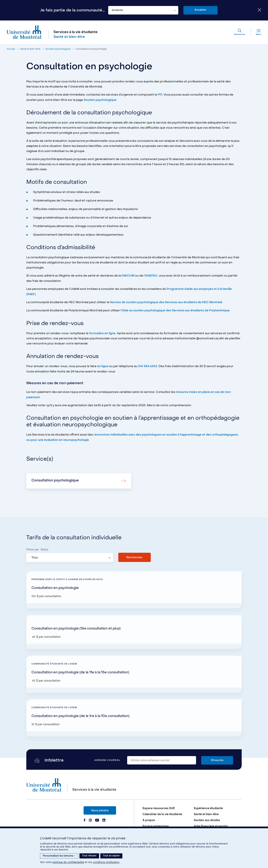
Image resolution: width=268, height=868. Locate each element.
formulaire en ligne (103, 333)
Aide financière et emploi (211, 826)
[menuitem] (166, 808)
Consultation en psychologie (91, 49)
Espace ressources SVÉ (159, 808)
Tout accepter (111, 856)
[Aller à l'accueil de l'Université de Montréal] (24, 32)
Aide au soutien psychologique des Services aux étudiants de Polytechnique (176, 310)
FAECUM (128, 276)
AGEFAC (152, 276)
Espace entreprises (156, 826)
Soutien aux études (207, 820)
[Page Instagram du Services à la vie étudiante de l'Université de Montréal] (90, 820)
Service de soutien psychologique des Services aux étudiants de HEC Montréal (166, 302)
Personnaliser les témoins (59, 856)
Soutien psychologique (58, 49)
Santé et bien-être (30, 49)
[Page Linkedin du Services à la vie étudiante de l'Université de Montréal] (104, 820)
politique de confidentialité (68, 862)
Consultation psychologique (55, 479)
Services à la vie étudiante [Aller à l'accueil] (76, 32)
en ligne (103, 366)
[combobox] (143, 10)
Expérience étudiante (208, 808)
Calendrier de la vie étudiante (163, 814)
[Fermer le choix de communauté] (257, 10)
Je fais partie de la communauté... (72, 10)
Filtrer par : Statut (37, 548)
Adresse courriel (107, 760)
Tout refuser (89, 856)
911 (160, 95)
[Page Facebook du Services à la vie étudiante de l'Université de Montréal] (85, 820)
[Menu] (256, 32)
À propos (149, 820)
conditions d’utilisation (106, 862)
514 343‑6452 (148, 366)
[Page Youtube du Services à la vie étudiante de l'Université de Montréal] (97, 820)
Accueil (11, 49)
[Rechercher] (239, 32)
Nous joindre (100, 810)
